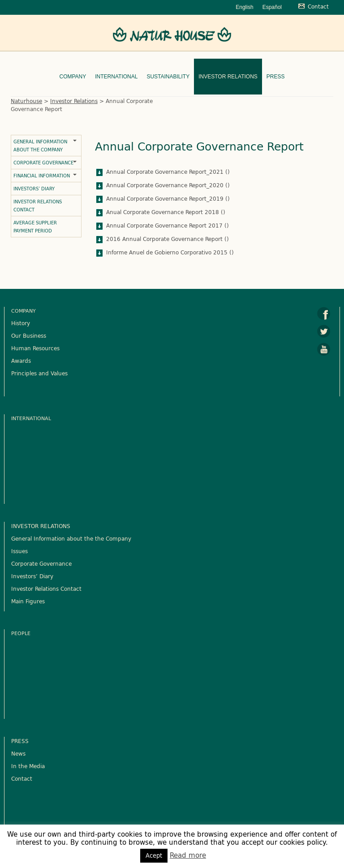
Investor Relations (228, 77)
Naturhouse (26, 101)
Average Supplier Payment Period (35, 227)
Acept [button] (154, 855)
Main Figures (28, 601)
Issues (19, 551)
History (21, 323)
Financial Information (42, 176)
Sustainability (168, 77)
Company (73, 77)
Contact (22, 778)
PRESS (20, 741)
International (116, 77)
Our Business (29, 335)
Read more (188, 855)
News (18, 753)
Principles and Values (39, 373)
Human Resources (35, 348)
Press (276, 77)
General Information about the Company (40, 146)
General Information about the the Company (71, 538)
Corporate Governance (43, 163)
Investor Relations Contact (38, 206)
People (21, 633)
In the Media (28, 766)
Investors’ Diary (34, 189)
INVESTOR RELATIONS (41, 526)
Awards (21, 361)
